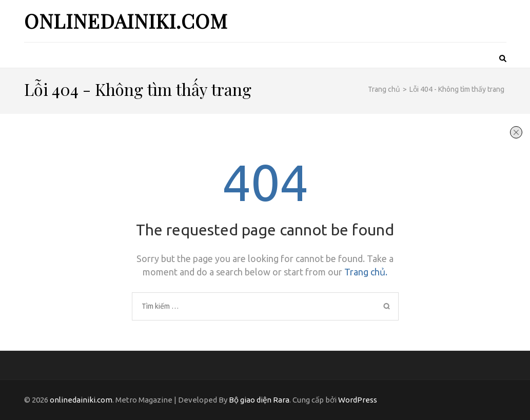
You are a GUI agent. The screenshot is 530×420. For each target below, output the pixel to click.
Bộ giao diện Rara (259, 400)
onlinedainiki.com (126, 21)
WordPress (358, 400)
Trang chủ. (366, 272)
